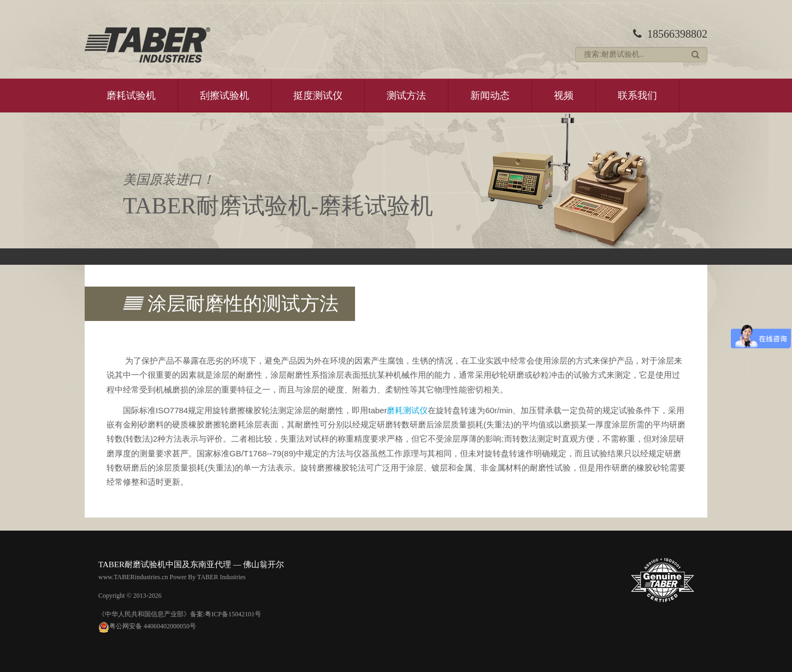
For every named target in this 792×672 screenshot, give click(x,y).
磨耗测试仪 (407, 410)
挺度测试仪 (318, 96)
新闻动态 (490, 96)
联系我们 (637, 96)
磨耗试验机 (131, 96)
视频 (564, 96)
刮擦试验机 (224, 96)
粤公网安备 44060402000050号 (147, 626)
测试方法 (406, 96)
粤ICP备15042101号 (233, 614)
